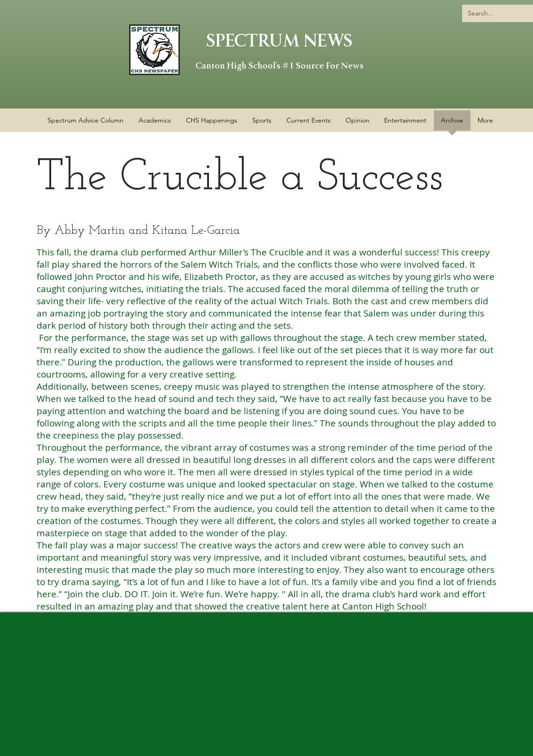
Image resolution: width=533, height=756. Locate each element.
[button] (212, 123)
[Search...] (500, 13)
